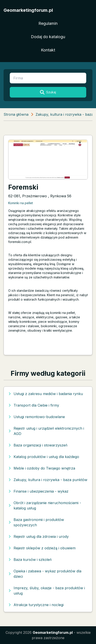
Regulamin (48, 23)
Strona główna (16, 114)
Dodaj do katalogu (48, 37)
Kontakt (48, 50)
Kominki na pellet (21, 203)
